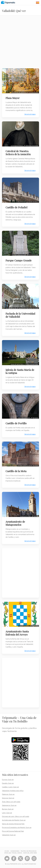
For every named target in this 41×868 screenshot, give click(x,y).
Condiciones (15, 851)
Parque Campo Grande (19, 260)
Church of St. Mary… (26, 516)
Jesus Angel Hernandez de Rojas (28, 308)
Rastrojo (36, 516)
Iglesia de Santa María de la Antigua (20, 371)
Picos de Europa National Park (13, 831)
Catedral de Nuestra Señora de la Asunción (18, 153)
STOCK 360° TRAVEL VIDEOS (13, 853)
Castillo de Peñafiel (16, 207)
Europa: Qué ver (8, 780)
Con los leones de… (11, 308)
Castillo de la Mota (16, 471)
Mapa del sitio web (30, 853)
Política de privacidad (29, 851)
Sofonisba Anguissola (32, 146)
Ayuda (7, 851)
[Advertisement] (20, 43)
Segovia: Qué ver (8, 798)
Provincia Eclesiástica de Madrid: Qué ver (17, 828)
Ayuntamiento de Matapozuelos (15, 523)
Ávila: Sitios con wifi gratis (11, 802)
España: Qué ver (8, 783)
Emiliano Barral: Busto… (20, 255)
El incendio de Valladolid (19, 92)
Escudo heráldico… (24, 626)
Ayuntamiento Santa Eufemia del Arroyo (17, 633)
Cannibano (35, 626)
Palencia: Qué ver (8, 794)
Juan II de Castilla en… (24, 418)
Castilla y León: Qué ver (10, 787)
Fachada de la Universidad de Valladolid (20, 315)
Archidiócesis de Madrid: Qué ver (14, 820)
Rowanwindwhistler (32, 364)
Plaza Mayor (13, 98)
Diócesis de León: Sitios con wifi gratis (16, 816)
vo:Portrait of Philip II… (17, 146)
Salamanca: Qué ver (9, 805)
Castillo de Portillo (16, 423)
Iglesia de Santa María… (18, 364)
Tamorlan (35, 418)
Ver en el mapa (30, 114)
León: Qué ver (7, 813)
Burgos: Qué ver (8, 809)
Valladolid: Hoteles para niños (13, 791)
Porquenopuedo (33, 92)
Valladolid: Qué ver (9, 835)
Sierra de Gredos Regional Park (13, 824)
